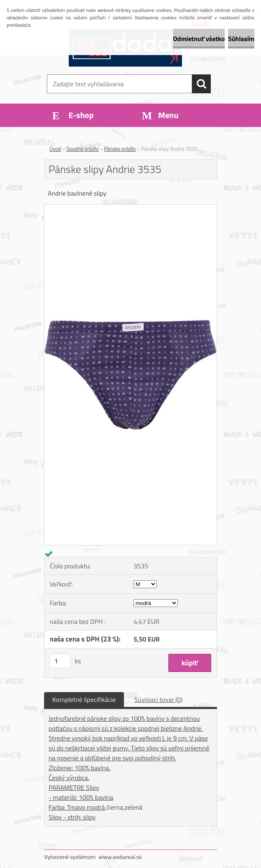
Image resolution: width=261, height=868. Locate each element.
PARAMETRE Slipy (74, 787)
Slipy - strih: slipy (72, 817)
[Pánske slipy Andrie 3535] (130, 208)
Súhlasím (241, 39)
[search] (201, 84)
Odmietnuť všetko (199, 39)
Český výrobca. (69, 778)
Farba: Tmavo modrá (77, 807)
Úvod (55, 149)
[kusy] (60, 661)
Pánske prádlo (120, 149)
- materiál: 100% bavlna (81, 797)
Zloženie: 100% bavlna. (79, 768)
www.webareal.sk (120, 857)
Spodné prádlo (83, 149)
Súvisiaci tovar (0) (158, 699)
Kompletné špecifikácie (84, 699)
